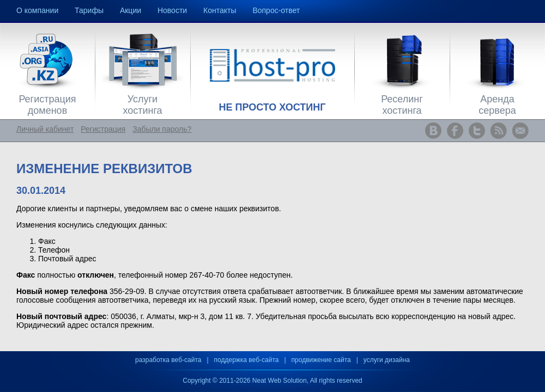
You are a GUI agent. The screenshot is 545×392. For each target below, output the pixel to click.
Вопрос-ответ (276, 10)
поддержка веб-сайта (247, 360)
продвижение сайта (321, 360)
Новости (172, 10)
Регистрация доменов (47, 105)
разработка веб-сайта (168, 360)
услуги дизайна (387, 360)
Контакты (220, 10)
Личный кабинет (45, 129)
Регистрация (103, 129)
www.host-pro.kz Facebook (455, 131)
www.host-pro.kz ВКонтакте (433, 131)
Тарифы (89, 10)
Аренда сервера (497, 105)
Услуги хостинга (142, 105)
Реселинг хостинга (402, 105)
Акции (131, 10)
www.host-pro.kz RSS (499, 131)
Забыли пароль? (162, 129)
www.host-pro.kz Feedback (520, 131)
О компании (37, 10)
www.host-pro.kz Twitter (477, 131)
